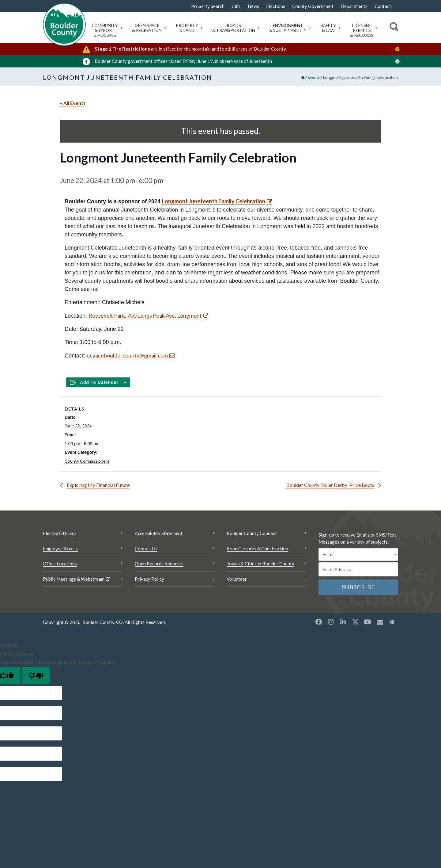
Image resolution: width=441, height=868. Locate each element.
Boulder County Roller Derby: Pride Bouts (331, 485)
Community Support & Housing (105, 30)
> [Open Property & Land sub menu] (201, 27)
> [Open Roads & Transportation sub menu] (258, 27)
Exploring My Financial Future (98, 485)
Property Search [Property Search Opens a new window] (208, 6)
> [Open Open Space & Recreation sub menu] (165, 27)
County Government (313, 6)
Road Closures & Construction (257, 549)
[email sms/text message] (358, 554)
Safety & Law (328, 28)
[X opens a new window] (355, 622)
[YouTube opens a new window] (367, 622)
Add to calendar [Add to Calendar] (99, 382)
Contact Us (146, 549)
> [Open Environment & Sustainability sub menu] (310, 27)
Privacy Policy (149, 579)
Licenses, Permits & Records (362, 30)
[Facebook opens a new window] (318, 622)
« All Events (73, 103)
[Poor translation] (36, 676)
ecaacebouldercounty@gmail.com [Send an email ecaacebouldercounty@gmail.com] (127, 355)
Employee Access (60, 549)
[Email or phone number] (358, 569)
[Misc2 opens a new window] (392, 622)
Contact (383, 6)
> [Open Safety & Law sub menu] (339, 27)
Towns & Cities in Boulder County (260, 564)
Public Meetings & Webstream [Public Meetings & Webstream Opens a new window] (74, 579)
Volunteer (237, 579)
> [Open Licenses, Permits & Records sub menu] (377, 27)
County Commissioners (87, 461)
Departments (354, 6)
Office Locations (60, 564)
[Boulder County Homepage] (64, 25)
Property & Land (187, 28)
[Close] (399, 49)
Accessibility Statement (159, 533)
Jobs (236, 6)
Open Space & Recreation (147, 28)
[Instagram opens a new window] (331, 622)
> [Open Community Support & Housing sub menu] (121, 27)
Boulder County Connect (252, 533)
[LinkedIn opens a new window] (343, 622)
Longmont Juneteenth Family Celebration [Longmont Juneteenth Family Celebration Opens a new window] (214, 201)
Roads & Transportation (234, 28)
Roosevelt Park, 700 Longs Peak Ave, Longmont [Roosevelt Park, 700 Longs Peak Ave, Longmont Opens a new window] (145, 315)
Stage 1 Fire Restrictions (122, 49)
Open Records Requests (159, 564)
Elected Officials (60, 533)
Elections (276, 6)
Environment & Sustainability (288, 28)
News (253, 6)
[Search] (393, 28)
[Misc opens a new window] (380, 622)
